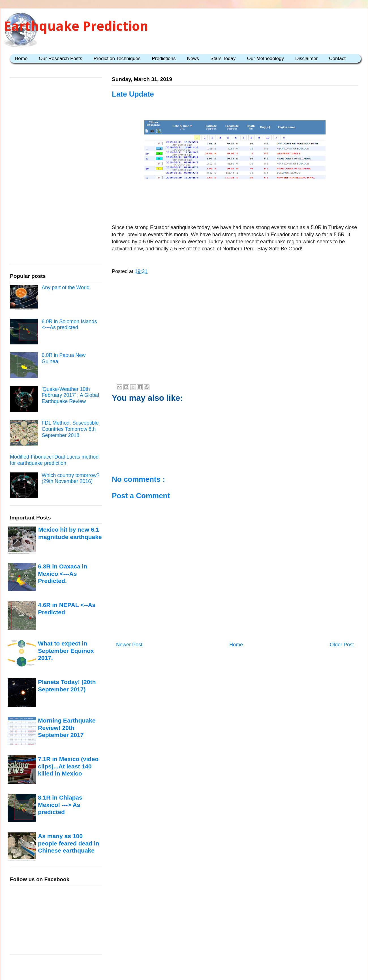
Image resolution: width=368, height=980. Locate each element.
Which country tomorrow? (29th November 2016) (70, 478)
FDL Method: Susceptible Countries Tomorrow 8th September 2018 (70, 429)
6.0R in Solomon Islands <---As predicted (69, 325)
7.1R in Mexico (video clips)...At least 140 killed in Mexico (68, 766)
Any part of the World (66, 287)
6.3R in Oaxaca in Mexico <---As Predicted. (63, 574)
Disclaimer (306, 58)
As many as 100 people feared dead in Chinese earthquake (69, 843)
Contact (337, 58)
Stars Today (223, 58)
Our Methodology (266, 58)
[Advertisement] (235, 199)
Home (21, 58)
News (193, 58)
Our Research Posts (60, 58)
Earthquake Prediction (76, 26)
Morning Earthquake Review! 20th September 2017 (67, 728)
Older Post (342, 645)
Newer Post (129, 645)
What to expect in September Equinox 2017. (66, 651)
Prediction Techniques (117, 58)
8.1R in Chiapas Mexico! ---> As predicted (60, 805)
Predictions (164, 58)
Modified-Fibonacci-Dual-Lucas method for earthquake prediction (54, 460)
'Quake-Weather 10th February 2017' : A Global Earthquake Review (70, 395)
